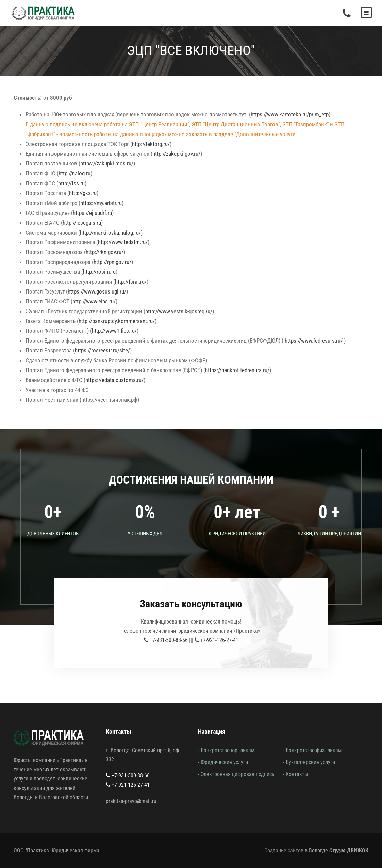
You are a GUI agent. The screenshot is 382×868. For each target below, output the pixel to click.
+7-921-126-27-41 (217, 640)
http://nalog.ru (74, 173)
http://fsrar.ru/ (131, 282)
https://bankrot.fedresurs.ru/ (237, 370)
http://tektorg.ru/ (151, 144)
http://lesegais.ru (82, 223)
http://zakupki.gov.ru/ (176, 154)
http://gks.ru (83, 193)
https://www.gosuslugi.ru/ (97, 291)
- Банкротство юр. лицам (226, 750)
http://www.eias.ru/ (94, 301)
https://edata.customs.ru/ (114, 380)
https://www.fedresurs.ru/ (314, 341)
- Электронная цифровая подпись (236, 774)
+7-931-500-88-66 (166, 640)
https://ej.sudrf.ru (92, 213)
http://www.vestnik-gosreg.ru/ (179, 311)
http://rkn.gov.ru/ (105, 252)
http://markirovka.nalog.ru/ (110, 233)
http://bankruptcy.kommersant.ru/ (117, 321)
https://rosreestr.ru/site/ (102, 350)
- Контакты (296, 774)
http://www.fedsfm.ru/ (123, 242)
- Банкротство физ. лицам (312, 750)
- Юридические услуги (223, 762)
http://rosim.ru (99, 272)
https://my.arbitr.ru (101, 203)
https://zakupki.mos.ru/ (107, 163)
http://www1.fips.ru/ (114, 331)
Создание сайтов (284, 850)
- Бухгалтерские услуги (309, 762)
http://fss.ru (71, 183)
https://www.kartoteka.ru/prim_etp (290, 114)
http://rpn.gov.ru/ (112, 262)
